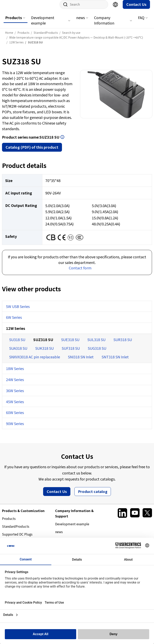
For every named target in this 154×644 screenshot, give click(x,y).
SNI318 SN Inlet (81, 361)
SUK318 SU (45, 352)
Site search (64, 8)
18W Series (15, 372)
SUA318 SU (18, 352)
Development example (43, 24)
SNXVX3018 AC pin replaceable (35, 361)
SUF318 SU (71, 352)
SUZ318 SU (43, 343)
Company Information (104, 24)
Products (14, 21)
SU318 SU (17, 343)
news (81, 21)
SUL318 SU (96, 343)
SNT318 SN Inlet (115, 361)
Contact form (80, 272)
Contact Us (136, 8)
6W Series (14, 321)
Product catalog (93, 495)
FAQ (141, 21)
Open (62, 141)
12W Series (16, 332)
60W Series (15, 416)
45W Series (15, 406)
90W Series (15, 427)
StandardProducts (16, 530)
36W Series (15, 395)
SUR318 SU (123, 343)
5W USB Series (18, 310)
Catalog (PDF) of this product (32, 151)
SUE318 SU (70, 343)
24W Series (15, 383)
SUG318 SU (97, 352)
